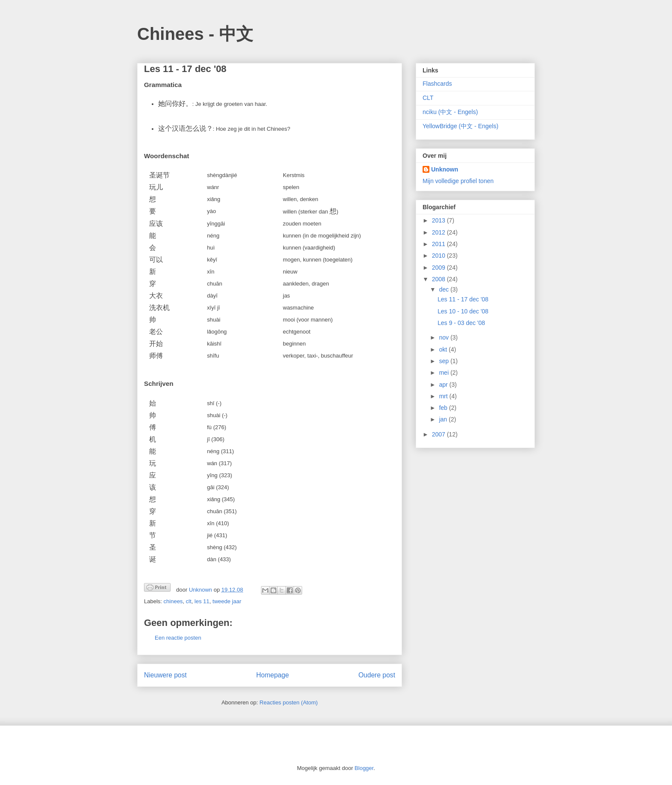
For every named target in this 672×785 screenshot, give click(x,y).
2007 (439, 434)
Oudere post (377, 675)
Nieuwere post (165, 675)
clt (189, 601)
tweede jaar (227, 601)
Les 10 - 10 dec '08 (463, 311)
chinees (173, 601)
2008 (439, 279)
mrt (444, 396)
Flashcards (437, 84)
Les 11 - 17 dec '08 (463, 299)
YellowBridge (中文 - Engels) (460, 126)
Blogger (364, 768)
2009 (439, 268)
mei (444, 373)
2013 (439, 220)
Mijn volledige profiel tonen (458, 181)
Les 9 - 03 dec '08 (461, 323)
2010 (439, 256)
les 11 (202, 601)
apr (444, 385)
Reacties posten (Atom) (289, 702)
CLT (428, 98)
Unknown (445, 169)
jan (444, 419)
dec (444, 289)
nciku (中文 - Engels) (450, 112)
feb (444, 408)
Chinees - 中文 (195, 34)
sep (444, 361)
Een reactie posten (178, 638)
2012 (439, 232)
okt (444, 349)
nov (444, 337)
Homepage (273, 675)
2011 (439, 244)
